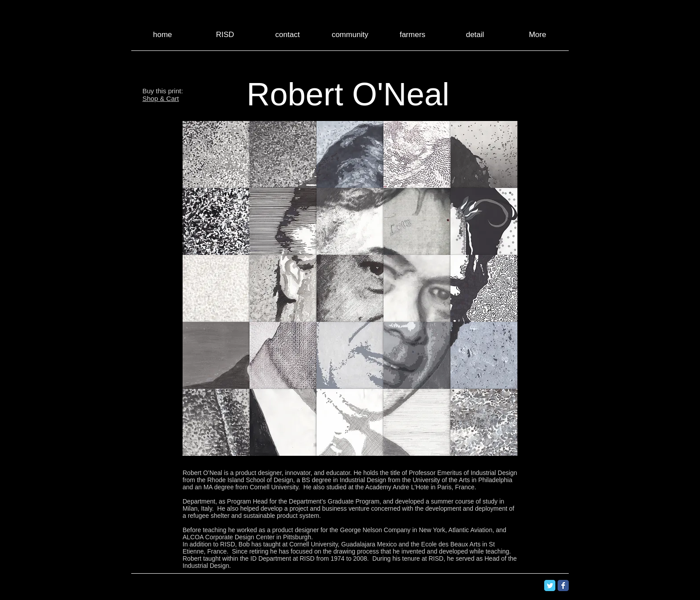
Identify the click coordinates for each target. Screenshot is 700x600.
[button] (216, 154)
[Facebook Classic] (563, 585)
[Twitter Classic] (550, 585)
